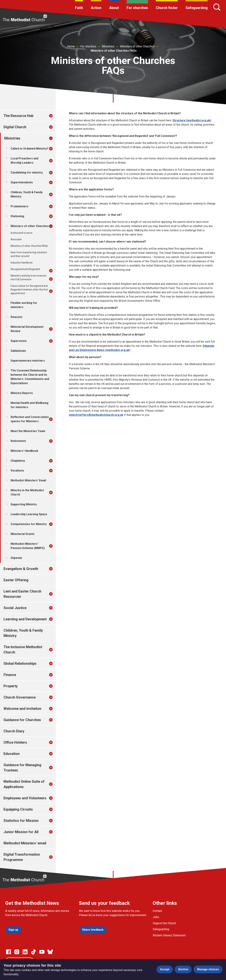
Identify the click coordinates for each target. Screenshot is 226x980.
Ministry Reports (22, 393)
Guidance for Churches (22, 720)
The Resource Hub (18, 116)
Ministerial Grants (23, 534)
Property (11, 686)
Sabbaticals (18, 351)
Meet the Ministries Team (28, 431)
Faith (79, 8)
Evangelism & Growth (21, 569)
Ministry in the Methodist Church (27, 492)
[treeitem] (55, 116)
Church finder (167, 8)
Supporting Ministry (24, 504)
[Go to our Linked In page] (25, 952)
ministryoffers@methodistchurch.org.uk (96, 415)
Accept (165, 969)
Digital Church (15, 127)
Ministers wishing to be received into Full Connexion (28, 277)
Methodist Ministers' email (25, 843)
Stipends (16, 558)
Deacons (17, 317)
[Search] (217, 7)
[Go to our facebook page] (8, 952)
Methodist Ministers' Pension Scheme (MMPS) (28, 546)
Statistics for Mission (21, 821)
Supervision (19, 341)
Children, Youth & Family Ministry (27, 194)
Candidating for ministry (27, 173)
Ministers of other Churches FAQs (114, 51)
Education (12, 754)
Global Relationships (20, 663)
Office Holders (15, 742)
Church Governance (20, 697)
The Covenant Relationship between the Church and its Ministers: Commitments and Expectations (30, 377)
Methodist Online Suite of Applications (24, 784)
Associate (16, 239)
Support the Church (164, 923)
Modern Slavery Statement (169, 935)
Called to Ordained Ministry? (29, 149)
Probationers (20, 206)
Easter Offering (16, 580)
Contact (157, 911)
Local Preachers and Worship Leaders (24, 161)
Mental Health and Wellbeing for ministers (29, 405)
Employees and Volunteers (25, 798)
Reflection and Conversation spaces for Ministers (30, 419)
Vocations (17, 471)
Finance (10, 675)
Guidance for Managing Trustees (22, 768)
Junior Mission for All (21, 832)
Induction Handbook (22, 263)
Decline (183, 969)
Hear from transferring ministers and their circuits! (29, 254)
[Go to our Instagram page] (17, 952)
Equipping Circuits (18, 809)
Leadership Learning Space (29, 514)
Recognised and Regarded (25, 269)
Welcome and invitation (22, 709)
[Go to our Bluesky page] (50, 952)
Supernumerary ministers (28, 361)
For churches (137, 8)
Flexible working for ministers (24, 305)
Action (96, 8)
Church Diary (14, 731)
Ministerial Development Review (27, 329)
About (114, 8)
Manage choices (208, 969)
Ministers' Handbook (24, 451)
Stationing (17, 216)
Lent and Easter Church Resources (22, 594)
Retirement (18, 441)
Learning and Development (25, 619)
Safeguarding (197, 8)
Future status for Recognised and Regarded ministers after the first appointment (29, 290)
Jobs (156, 917)
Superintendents (22, 182)
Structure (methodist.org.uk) (192, 120)
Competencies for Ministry (29, 524)
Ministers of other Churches (137, 46)
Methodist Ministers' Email (28, 480)
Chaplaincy (18, 461)
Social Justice (15, 608)
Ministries (108, 46)
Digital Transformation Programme (22, 857)
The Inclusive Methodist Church (23, 650)
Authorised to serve (22, 233)
